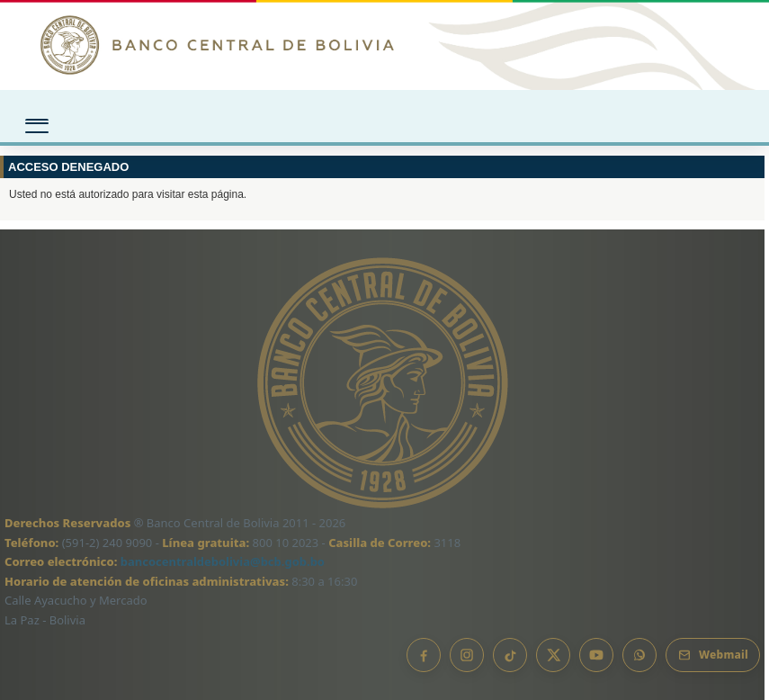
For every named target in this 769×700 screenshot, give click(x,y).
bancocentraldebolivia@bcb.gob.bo (223, 561)
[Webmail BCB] (713, 655)
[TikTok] (510, 655)
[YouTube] (596, 655)
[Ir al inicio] (384, 45)
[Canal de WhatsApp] (639, 655)
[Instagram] (467, 655)
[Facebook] (424, 655)
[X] (553, 655)
